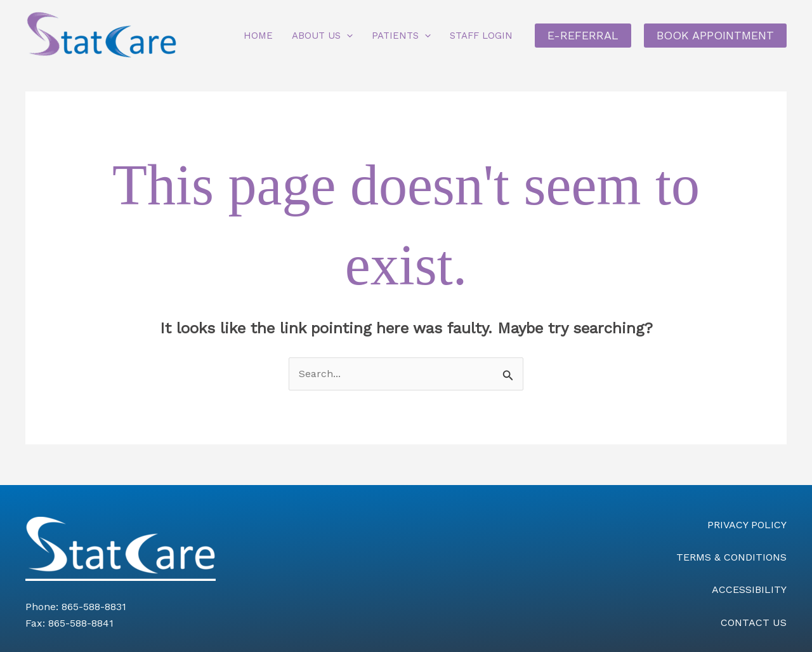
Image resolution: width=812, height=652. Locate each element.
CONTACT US (754, 622)
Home (258, 36)
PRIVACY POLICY (747, 525)
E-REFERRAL (583, 35)
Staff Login (481, 36)
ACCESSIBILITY (749, 589)
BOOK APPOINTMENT (715, 35)
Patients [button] (401, 36)
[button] (347, 36)
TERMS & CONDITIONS (731, 557)
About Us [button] (322, 36)
